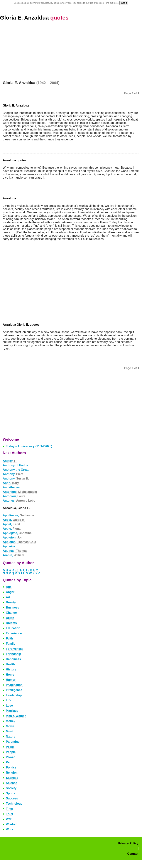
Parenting (13, 742)
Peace (10, 747)
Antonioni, (20, 492)
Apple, (12, 529)
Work (10, 829)
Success (12, 798)
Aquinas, (15, 551)
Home (10, 675)
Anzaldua (9, 198)
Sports (11, 793)
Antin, (11, 483)
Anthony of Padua (15, 465)
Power (10, 757)
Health (10, 664)
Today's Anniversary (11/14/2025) (29, 446)
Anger (10, 592)
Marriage (12, 711)
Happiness (13, 659)
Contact (133, 854)
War (9, 819)
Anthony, (13, 474)
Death (10, 618)
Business (12, 608)
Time (9, 809)
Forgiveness (15, 649)
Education (13, 628)
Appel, (14, 520)
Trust (10, 814)
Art (8, 597)
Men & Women (16, 716)
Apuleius (9, 546)
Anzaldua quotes (15, 160)
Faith (9, 638)
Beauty (11, 602)
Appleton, (13, 537)
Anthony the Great (16, 470)
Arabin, (13, 555)
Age (9, 587)
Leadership (14, 695)
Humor (11, 680)
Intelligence (14, 690)
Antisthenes (11, 487)
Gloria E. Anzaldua (34, 18)
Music (10, 731)
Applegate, (17, 533)
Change (11, 613)
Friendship (13, 654)
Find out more (112, 3)
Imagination (14, 685)
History (11, 669)
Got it (124, 3)
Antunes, (19, 501)
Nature (11, 737)
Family (11, 644)
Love (9, 706)
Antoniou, (14, 496)
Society (11, 788)
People (11, 752)
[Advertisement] (71, 53)
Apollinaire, (18, 515)
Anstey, (10, 461)
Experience (14, 633)
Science (11, 783)
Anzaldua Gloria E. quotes (21, 325)
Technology (14, 804)
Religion (12, 773)
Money (11, 721)
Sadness (12, 778)
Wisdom (12, 824)
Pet (8, 762)
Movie (10, 726)
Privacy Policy (128, 843)
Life (9, 700)
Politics (11, 767)
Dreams (11, 623)
